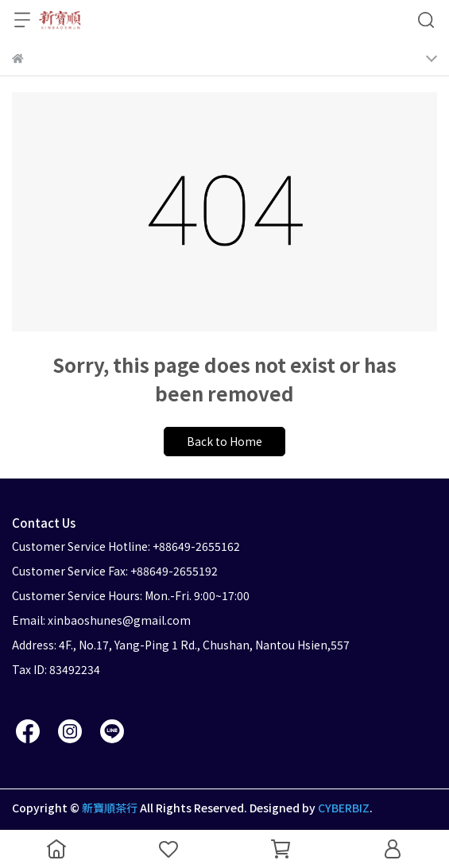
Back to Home (224, 441)
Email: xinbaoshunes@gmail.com (101, 620)
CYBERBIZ (344, 808)
